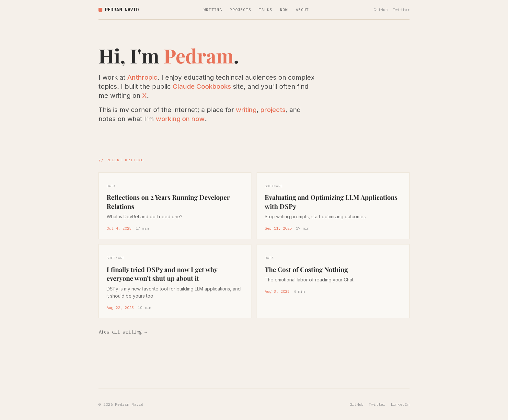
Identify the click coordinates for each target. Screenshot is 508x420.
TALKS (266, 10)
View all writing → (123, 332)
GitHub (381, 10)
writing (246, 110)
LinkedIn (400, 404)
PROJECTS (240, 10)
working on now (180, 119)
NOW (284, 10)
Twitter (401, 10)
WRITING (213, 10)
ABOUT (302, 10)
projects (273, 110)
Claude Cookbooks (202, 86)
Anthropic (142, 77)
